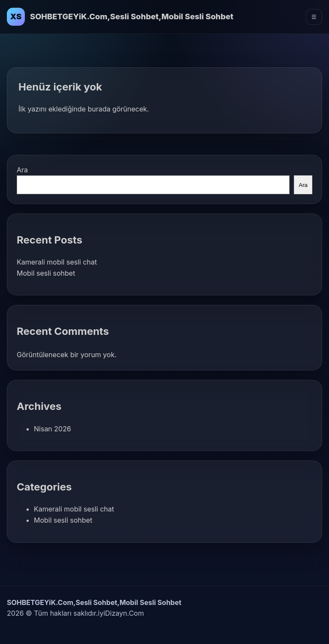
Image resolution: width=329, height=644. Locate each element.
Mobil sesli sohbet (46, 273)
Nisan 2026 (52, 429)
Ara (22, 170)
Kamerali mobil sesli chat (57, 262)
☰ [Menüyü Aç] (314, 17)
